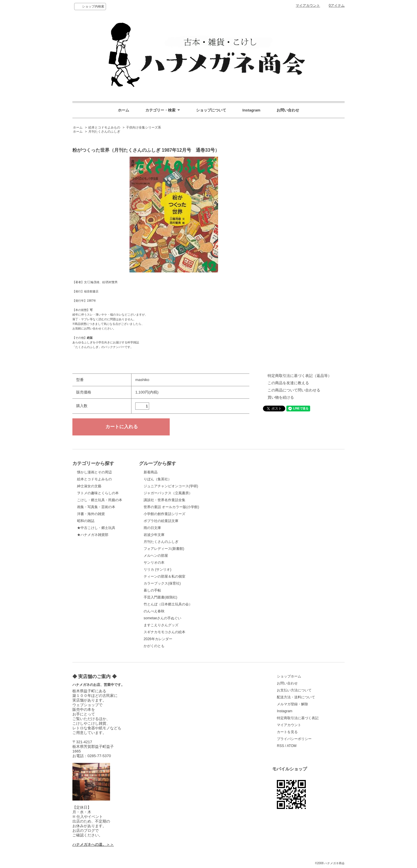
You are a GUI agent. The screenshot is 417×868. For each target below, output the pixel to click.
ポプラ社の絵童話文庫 (161, 521)
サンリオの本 (154, 563)
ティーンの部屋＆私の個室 (164, 576)
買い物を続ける (281, 397)
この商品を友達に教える (288, 383)
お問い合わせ (288, 110)
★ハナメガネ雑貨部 (93, 535)
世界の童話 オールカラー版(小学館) (171, 507)
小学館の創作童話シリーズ (164, 514)
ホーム (124, 110)
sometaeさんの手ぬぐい (162, 618)
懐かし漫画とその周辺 (94, 472)
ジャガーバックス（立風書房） (168, 493)
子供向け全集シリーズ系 (143, 127)
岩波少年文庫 (154, 535)
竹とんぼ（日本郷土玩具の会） (168, 604)
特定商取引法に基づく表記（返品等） (300, 376)
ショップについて (211, 110)
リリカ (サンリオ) (157, 569)
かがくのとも (154, 646)
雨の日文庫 (152, 528)
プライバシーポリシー (294, 739)
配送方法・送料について (296, 697)
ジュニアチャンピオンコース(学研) (171, 486)
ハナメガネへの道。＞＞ (93, 844)
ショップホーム (289, 676)
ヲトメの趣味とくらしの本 (98, 493)
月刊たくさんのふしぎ (104, 131)
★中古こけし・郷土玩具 (96, 528)
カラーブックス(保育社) (162, 583)
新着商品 (151, 472)
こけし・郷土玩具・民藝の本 (100, 500)
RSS (280, 746)
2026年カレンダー (158, 639)
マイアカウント (308, 6)
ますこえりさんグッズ (161, 625)
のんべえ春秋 (154, 611)
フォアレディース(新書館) (164, 549)
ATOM (292, 746)
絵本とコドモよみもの (104, 127)
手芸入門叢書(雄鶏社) (160, 597)
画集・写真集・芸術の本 (96, 507)
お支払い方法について (294, 690)
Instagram (251, 110)
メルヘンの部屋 (156, 556)
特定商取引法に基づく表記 (298, 718)
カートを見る (287, 732)
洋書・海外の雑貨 (91, 514)
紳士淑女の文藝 (89, 486)
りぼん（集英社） (158, 479)
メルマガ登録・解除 (292, 704)
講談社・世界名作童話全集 (164, 500)
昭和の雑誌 (86, 521)
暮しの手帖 (152, 590)
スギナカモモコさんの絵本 (164, 632)
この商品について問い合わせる (294, 390)
